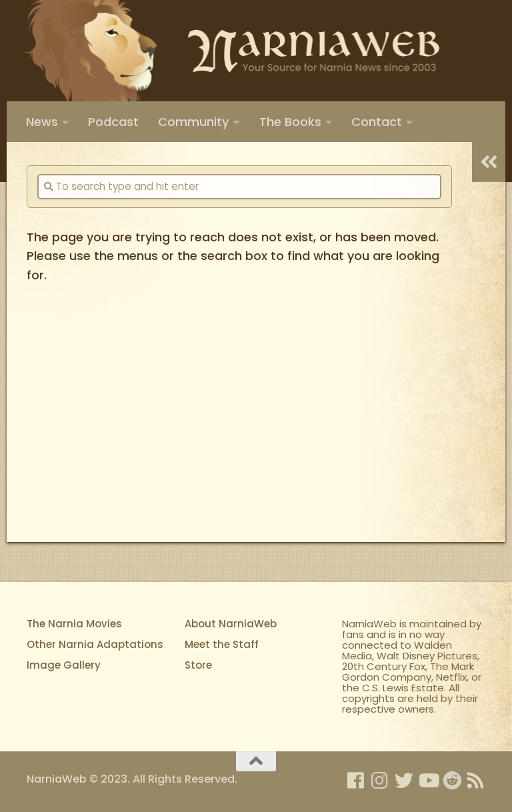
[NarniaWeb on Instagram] (380, 781)
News (42, 122)
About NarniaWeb (231, 624)
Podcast (113, 122)
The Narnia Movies (74, 624)
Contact (377, 122)
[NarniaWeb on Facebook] (356, 781)
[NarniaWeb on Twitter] (404, 781)
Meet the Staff (222, 644)
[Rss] (476, 781)
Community (194, 122)
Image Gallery (64, 665)
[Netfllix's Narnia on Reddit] (452, 781)
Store (198, 665)
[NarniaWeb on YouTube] (428, 781)
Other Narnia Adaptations (95, 644)
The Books (290, 122)
